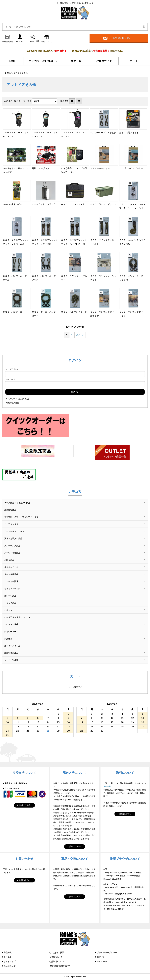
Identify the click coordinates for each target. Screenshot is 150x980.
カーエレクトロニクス (14, 531)
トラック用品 (10, 603)
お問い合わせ (25, 880)
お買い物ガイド (57, 962)
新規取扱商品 (10, 510)
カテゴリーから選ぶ (41, 61)
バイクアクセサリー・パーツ (17, 617)
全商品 (8, 73)
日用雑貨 (8, 639)
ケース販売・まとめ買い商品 (17, 503)
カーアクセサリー (12, 524)
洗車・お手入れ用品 (13, 539)
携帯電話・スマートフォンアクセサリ (21, 517)
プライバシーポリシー (107, 953)
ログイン (101, 957)
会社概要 (8, 957)
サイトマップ (10, 962)
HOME (12, 61)
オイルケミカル (11, 567)
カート (134, 61)
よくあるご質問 (57, 953)
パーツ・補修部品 (12, 553)
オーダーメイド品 (12, 646)
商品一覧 (76, 61)
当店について (10, 966)
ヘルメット (9, 610)
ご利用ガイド (104, 61)
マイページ (102, 962)
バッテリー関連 (11, 581)
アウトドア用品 (21, 73)
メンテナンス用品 (12, 546)
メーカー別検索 (11, 660)
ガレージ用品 (10, 596)
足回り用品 (9, 560)
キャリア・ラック (12, 589)
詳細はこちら (25, 805)
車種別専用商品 (11, 653)
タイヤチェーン (11, 632)
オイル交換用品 (11, 574)
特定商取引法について (60, 966)
